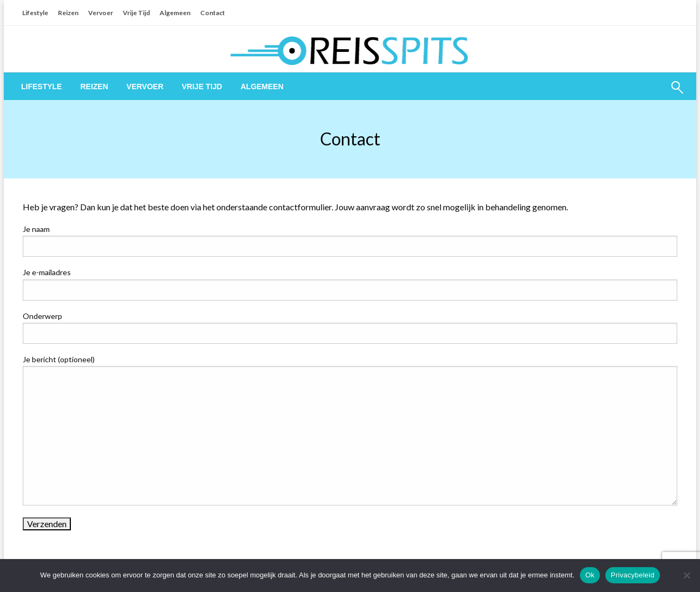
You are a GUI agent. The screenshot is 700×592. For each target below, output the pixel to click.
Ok (590, 575)
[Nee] (686, 575)
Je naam (350, 241)
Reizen (68, 13)
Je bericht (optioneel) (350, 430)
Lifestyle (35, 13)
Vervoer (101, 13)
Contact (213, 13)
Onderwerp (350, 328)
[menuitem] (41, 87)
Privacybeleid (633, 575)
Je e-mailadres (350, 284)
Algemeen (175, 13)
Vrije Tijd (136, 13)
